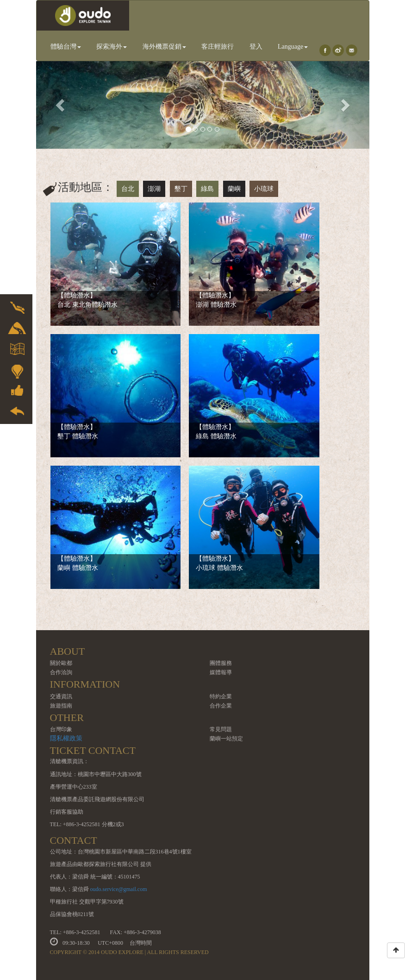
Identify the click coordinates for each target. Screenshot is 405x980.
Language (293, 47)
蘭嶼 (234, 189)
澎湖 (154, 189)
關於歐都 (61, 663)
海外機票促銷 (164, 47)
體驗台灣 (66, 47)
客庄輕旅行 (218, 47)
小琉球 (264, 189)
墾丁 (181, 189)
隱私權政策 (66, 738)
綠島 (207, 189)
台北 (128, 189)
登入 (256, 47)
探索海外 (112, 47)
